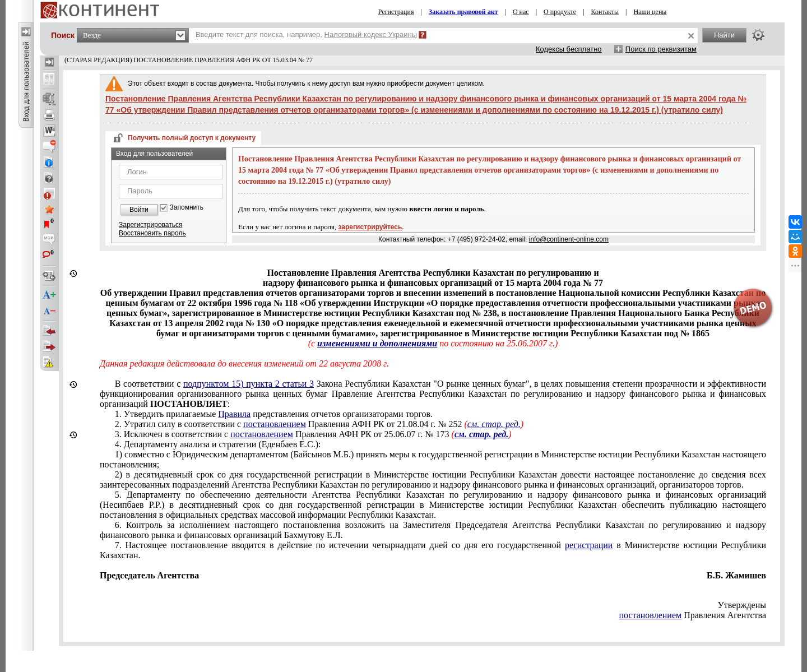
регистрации (589, 545)
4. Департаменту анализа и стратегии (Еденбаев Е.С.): (218, 444)
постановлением (275, 424)
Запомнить (187, 208)
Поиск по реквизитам (661, 49)
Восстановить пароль (152, 233)
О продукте (560, 12)
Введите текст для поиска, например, (306, 34)
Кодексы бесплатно (569, 49)
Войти (139, 210)
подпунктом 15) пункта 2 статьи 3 (249, 384)
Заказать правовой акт (463, 12)
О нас (521, 12)
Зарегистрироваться (150, 225)
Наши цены (650, 12)
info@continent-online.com (569, 239)
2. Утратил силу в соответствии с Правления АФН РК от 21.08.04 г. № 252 (319, 424)
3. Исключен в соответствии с (313, 434)
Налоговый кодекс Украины (371, 34)
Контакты (605, 12)
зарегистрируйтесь (370, 227)
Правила (234, 414)
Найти (724, 35)
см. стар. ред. (494, 424)
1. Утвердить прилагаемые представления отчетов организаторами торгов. (274, 414)
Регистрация (396, 12)
